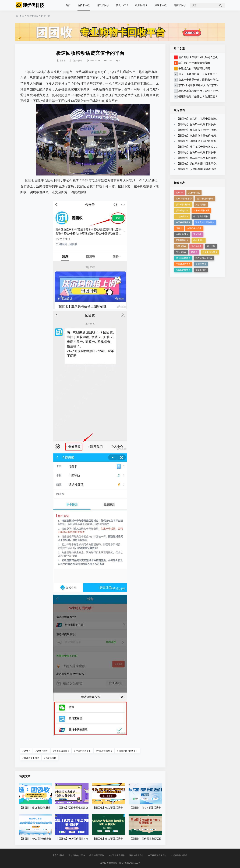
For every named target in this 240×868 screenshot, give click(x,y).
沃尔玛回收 (201, 205)
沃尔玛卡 (197, 234)
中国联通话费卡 (104, 751)
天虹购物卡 (196, 246)
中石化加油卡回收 (204, 258)
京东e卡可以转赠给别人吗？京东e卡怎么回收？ (206, 85)
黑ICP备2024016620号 (130, 863)
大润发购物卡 (182, 216)
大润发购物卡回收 (179, 855)
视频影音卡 (141, 5)
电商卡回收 (180, 5)
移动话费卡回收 (31, 758)
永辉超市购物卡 (183, 270)
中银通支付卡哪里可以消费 (194, 68)
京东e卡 (180, 193)
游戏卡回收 (103, 5)
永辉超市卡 (201, 264)
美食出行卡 (122, 5)
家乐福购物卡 (182, 240)
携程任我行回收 (97, 855)
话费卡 (26, 751)
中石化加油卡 (182, 234)
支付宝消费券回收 (117, 855)
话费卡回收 (84, 5)
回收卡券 (211, 246)
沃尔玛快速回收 (183, 205)
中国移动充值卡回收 (157, 855)
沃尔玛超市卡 (182, 211)
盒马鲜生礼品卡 (194, 228)
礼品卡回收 (199, 240)
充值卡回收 (50, 758)
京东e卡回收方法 (201, 211)
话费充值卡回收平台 (127, 751)
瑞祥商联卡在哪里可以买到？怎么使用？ (202, 57)
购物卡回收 (201, 270)
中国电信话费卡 (82, 751)
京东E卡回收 (58, 855)
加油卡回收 (161, 5)
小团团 (61, 61)
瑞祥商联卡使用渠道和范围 (194, 63)
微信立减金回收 (136, 855)
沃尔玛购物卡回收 (205, 199)
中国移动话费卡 (61, 751)
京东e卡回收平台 (184, 199)
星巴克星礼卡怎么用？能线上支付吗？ (201, 91)
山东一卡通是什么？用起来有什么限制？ (202, 80)
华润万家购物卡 (183, 258)
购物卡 (194, 252)
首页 (68, 5)
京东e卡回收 (194, 193)
